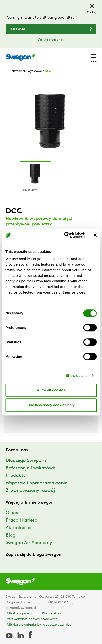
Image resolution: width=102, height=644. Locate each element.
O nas (12, 513)
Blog (11, 535)
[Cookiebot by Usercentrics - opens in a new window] (64, 235)
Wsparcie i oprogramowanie (37, 483)
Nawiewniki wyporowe (27, 71)
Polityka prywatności (21, 614)
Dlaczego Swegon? (26, 461)
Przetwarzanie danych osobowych (32, 619)
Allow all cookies (51, 390)
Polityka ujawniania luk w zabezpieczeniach (40, 625)
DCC (48, 71)
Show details (77, 376)
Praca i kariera (22, 520)
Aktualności (19, 528)
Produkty (16, 476)
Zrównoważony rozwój (30, 491)
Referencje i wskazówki (31, 468)
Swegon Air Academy (29, 543)
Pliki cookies (51, 614)
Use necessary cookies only (51, 405)
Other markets (51, 40)
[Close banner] (95, 235)
